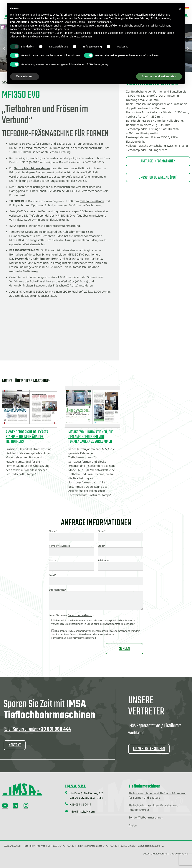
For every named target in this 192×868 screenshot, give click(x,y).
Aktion (133, 825)
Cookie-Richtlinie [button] (86, 22)
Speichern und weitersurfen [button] (159, 76)
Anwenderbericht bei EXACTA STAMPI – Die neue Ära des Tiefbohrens (27, 437)
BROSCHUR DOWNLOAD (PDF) (158, 177)
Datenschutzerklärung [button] (138, 15)
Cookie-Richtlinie (179, 854)
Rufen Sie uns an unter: (37, 729)
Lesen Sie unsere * (71, 615)
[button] (180, 9)
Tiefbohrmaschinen (144, 786)
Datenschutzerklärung (80, 615)
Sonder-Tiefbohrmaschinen (146, 817)
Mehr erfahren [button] (25, 76)
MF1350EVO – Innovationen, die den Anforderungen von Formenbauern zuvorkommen (91, 437)
